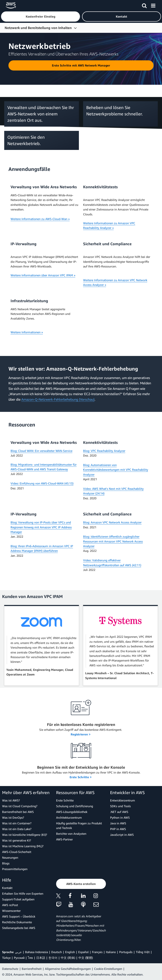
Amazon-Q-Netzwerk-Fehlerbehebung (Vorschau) (58, 399)
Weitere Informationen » (27, 332)
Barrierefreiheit (32, 969)
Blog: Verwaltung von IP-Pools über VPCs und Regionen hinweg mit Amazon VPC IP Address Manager (41, 527)
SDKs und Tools (120, 806)
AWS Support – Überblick (19, 916)
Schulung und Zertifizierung (75, 806)
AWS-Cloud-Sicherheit (17, 852)
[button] (40, 17)
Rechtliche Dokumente (17, 922)
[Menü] (153, 5)
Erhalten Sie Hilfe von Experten (23, 893)
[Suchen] (144, 5)
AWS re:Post (10, 905)
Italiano (111, 952)
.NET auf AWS (119, 812)
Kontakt (7, 888)
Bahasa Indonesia (36, 952)
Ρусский (19, 958)
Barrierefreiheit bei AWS (18, 812)
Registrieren (81, 734)
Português (126, 952)
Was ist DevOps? (13, 817)
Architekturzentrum (69, 817)
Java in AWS (118, 823)
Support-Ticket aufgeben (18, 899)
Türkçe (6, 958)
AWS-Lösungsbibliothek (72, 812)
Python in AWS (120, 817)
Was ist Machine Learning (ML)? (23, 846)
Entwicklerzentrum (123, 800)
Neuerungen (10, 857)
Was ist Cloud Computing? (20, 806)
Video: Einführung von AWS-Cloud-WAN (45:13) (42, 483)
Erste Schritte (81, 777)
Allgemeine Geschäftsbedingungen (68, 969)
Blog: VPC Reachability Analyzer (104, 451)
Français (97, 952)
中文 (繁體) (86, 958)
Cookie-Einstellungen (108, 969)
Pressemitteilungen (15, 869)
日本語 (41, 958)
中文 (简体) (68, 958)
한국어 (53, 958)
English (70, 952)
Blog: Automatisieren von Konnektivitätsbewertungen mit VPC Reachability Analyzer (116, 470)
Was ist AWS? (11, 800)
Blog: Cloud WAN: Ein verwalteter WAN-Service (41, 451)
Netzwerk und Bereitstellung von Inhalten (38, 28)
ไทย (30, 958)
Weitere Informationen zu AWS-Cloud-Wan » (40, 219)
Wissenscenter (11, 911)
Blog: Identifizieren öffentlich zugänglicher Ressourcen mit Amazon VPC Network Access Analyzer (113, 541)
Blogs (6, 863)
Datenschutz (10, 969)
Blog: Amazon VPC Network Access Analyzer (112, 522)
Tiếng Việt (143, 952)
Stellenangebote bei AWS (19, 928)
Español (83, 952)
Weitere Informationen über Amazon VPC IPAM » (43, 275)
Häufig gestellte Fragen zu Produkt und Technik (79, 826)
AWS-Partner (64, 839)
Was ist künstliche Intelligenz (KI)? (25, 835)
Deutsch (57, 952)
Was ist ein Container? (17, 823)
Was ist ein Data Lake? (17, 829)
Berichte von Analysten (71, 834)
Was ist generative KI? (17, 840)
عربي (18, 952)
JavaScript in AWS (122, 835)
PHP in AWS (118, 829)
